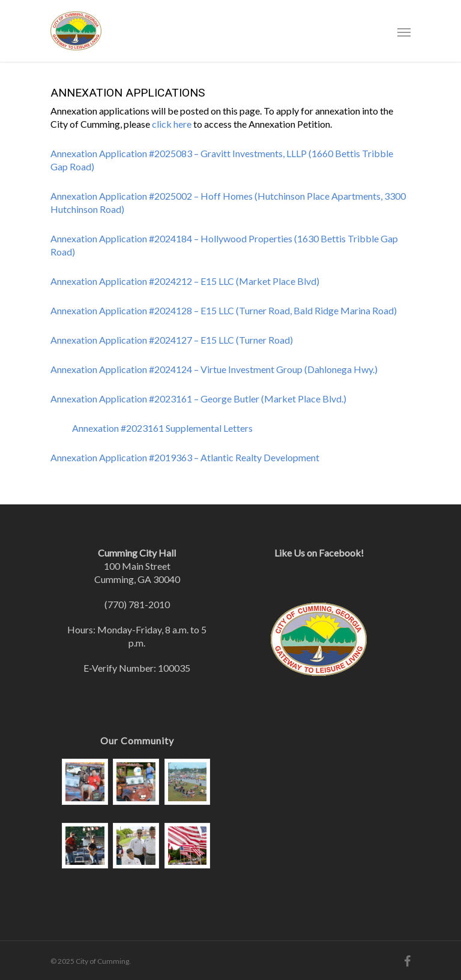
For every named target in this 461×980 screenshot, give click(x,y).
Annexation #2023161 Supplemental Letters (162, 428)
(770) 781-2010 (137, 604)
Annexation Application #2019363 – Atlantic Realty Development (185, 457)
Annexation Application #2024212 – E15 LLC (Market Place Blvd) (185, 281)
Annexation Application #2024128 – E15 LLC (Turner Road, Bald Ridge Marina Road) (224, 310)
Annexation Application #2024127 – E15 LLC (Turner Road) (172, 340)
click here (172, 124)
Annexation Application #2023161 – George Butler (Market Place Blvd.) (198, 399)
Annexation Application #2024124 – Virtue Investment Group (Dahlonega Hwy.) (214, 369)
